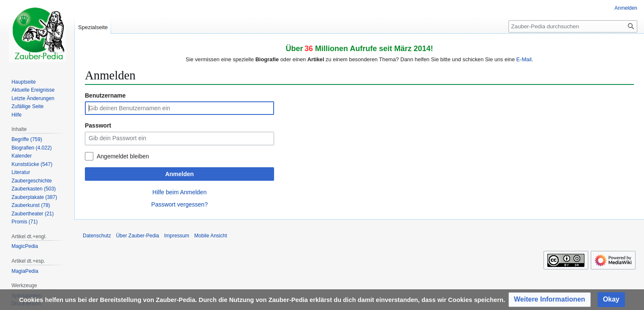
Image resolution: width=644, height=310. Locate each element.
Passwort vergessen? (179, 204)
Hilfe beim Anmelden (179, 192)
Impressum (177, 236)
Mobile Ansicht (211, 236)
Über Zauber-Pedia (138, 236)
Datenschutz (97, 236)
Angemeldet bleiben (123, 156)
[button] (550, 300)
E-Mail (524, 59)
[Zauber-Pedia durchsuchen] (573, 26)
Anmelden (179, 174)
